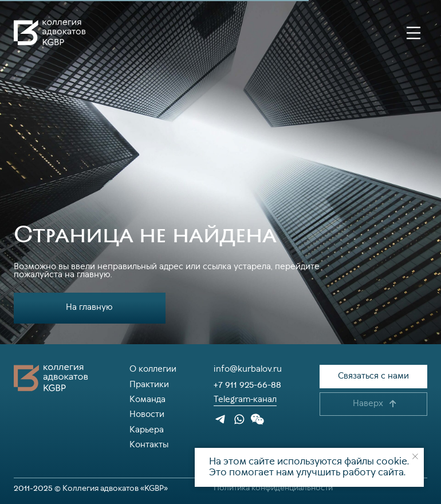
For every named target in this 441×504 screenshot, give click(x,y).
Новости (147, 415)
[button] (373, 377)
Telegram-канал (245, 400)
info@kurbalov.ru (248, 369)
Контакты (149, 445)
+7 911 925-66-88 (247, 385)
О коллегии (153, 369)
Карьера (147, 430)
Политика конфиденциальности (273, 488)
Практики (149, 385)
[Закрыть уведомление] (415, 456)
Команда (147, 400)
